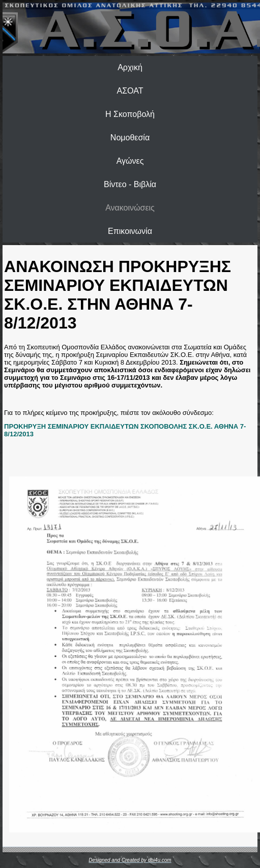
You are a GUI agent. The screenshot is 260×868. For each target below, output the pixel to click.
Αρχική (130, 67)
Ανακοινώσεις (130, 208)
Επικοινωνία (130, 231)
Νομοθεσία (130, 138)
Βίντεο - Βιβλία (130, 184)
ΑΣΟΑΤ (130, 91)
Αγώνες (130, 161)
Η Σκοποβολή (130, 114)
